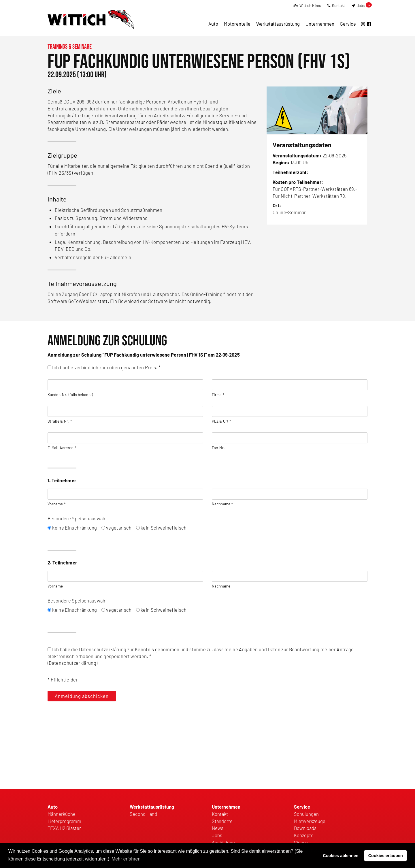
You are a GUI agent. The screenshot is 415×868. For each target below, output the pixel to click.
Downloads (305, 828)
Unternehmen (320, 24)
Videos (301, 842)
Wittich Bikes (307, 5)
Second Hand (143, 814)
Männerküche (62, 814)
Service (348, 24)
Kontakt (336, 5)
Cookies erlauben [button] (386, 856)
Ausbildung (223, 842)
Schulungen (306, 814)
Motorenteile (237, 24)
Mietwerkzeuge (310, 821)
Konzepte (304, 835)
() (207, 656)
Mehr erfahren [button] (126, 859)
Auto (213, 24)
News (218, 828)
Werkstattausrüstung (278, 24)
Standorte (222, 821)
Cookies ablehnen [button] (341, 856)
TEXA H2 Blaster (64, 828)
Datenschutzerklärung (72, 663)
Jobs (362, 5)
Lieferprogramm (64, 821)
